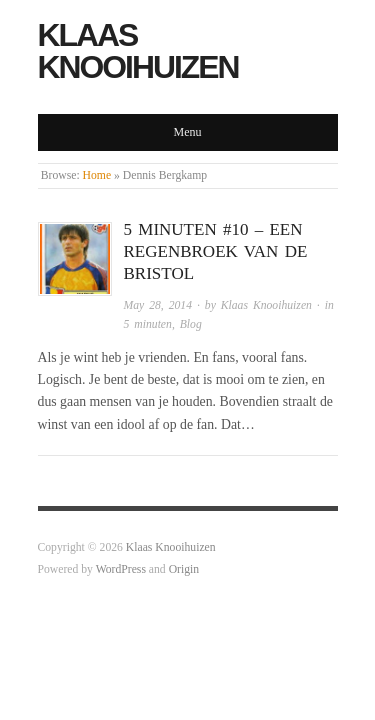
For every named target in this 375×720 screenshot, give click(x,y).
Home (97, 175)
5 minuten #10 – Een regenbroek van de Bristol (216, 251)
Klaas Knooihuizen (138, 51)
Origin (184, 569)
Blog (191, 324)
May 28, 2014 (158, 305)
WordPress (121, 569)
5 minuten (148, 324)
